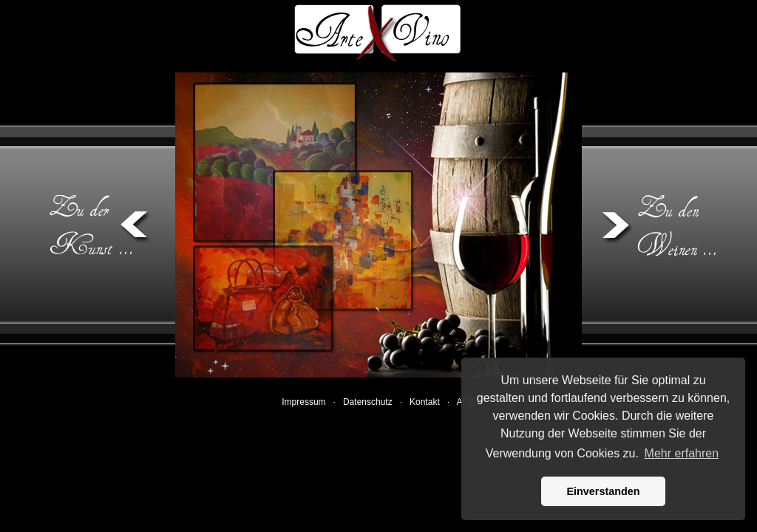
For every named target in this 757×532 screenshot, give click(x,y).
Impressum (305, 402)
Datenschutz (369, 402)
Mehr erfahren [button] (682, 453)
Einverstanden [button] (603, 491)
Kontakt (426, 402)
